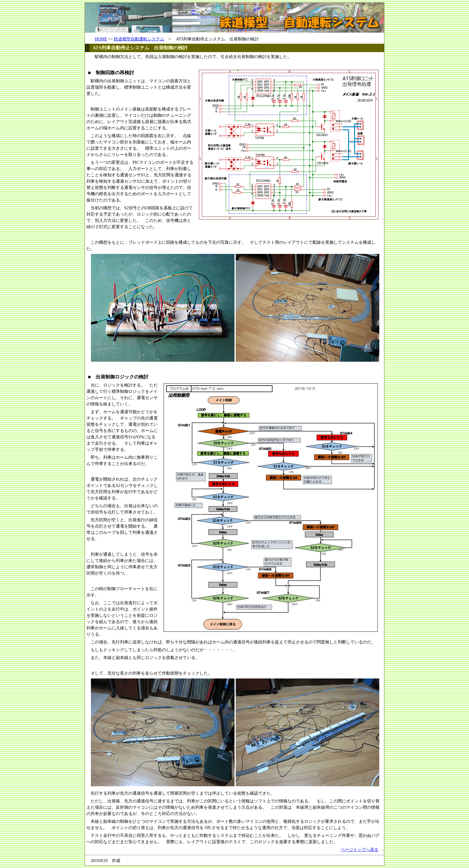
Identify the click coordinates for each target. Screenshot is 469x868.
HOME (101, 39)
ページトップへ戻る (360, 850)
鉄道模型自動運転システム (139, 39)
